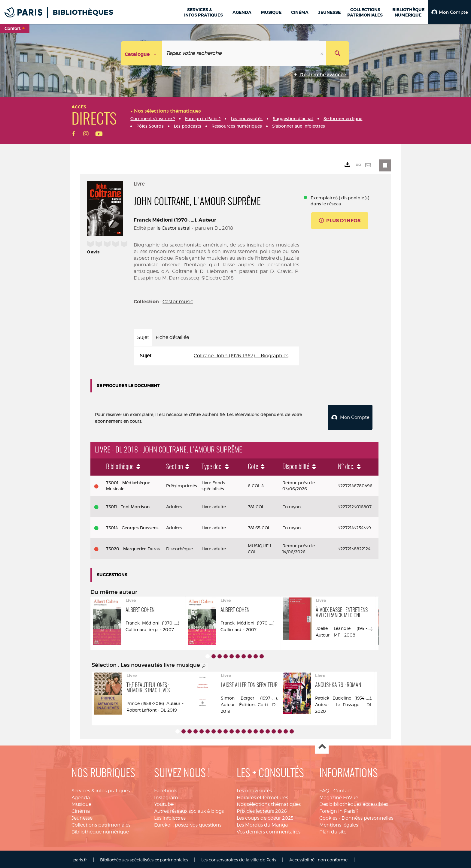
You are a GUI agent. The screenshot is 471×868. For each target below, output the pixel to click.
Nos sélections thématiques (269, 803)
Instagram (166, 796)
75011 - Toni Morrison (128, 505)
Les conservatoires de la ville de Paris (239, 858)
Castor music (178, 302)
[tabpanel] (216, 356)
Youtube (164, 803)
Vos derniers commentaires (269, 830)
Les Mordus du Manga (262, 823)
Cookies (328, 817)
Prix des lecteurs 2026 (262, 810)
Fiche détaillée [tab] (172, 337)
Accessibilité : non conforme (318, 858)
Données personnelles (367, 817)
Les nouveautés (254, 789)
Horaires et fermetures (262, 796)
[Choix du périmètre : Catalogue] (141, 53)
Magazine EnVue (339, 796)
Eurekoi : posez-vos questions (188, 823)
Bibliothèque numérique (100, 830)
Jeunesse (82, 817)
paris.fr (80, 858)
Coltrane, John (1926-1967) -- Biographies (241, 356)
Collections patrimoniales (101, 823)
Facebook (166, 789)
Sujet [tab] (143, 337)
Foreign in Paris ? (339, 810)
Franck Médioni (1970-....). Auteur (175, 220)
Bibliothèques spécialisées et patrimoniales (144, 858)
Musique (81, 803)
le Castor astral (174, 228)
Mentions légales (339, 823)
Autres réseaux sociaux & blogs (189, 810)
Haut (322, 746)
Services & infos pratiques (101, 789)
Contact (343, 789)
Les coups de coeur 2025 (265, 817)
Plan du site (333, 830)
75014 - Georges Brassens (132, 526)
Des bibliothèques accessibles (354, 803)
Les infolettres (170, 817)
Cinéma (81, 810)
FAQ (324, 789)
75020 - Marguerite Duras (133, 547)
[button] (449, 12)
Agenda (81, 796)
